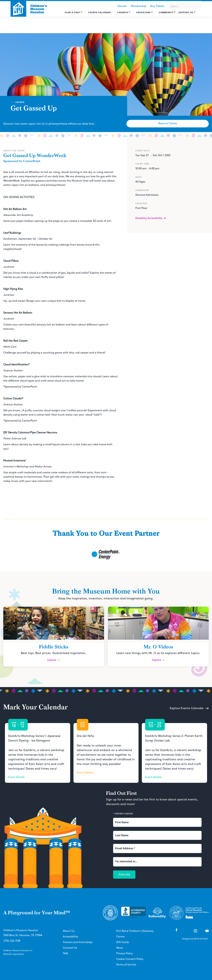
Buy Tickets (157, 6)
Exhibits (123, 12)
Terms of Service (126, 965)
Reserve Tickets (168, 124)
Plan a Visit (72, 12)
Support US (186, 12)
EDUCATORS (143, 12)
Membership (139, 6)
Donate (122, 6)
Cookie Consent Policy (130, 959)
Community (166, 12)
